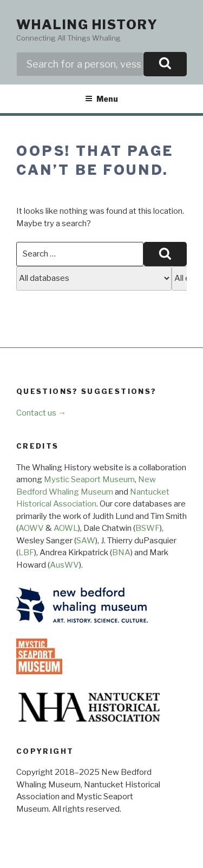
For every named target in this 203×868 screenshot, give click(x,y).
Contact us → (41, 413)
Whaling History (87, 25)
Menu (101, 99)
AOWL (66, 528)
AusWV (64, 565)
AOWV (31, 528)
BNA (121, 553)
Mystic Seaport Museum (89, 479)
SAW (86, 541)
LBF (26, 553)
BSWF (148, 528)
